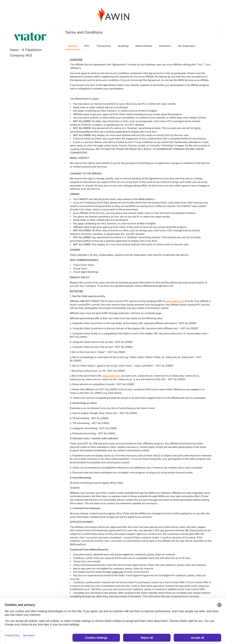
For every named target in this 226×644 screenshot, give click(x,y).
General (73, 46)
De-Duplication (187, 46)
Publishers (165, 46)
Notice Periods (144, 46)
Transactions (104, 46)
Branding (123, 46)
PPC (87, 46)
